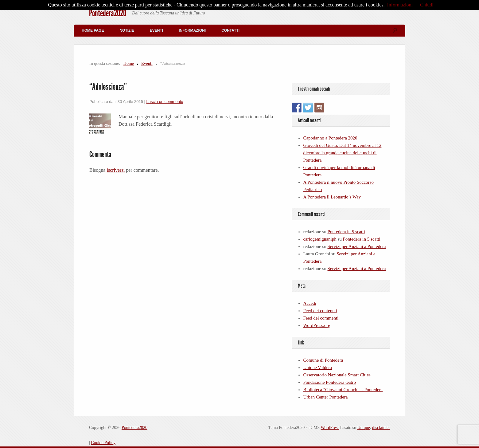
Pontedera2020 (108, 13)
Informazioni (192, 30)
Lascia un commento (165, 102)
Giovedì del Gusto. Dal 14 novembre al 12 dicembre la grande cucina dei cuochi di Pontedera (342, 153)
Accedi (310, 303)
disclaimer (381, 428)
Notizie (127, 30)
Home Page (93, 30)
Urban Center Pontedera (325, 397)
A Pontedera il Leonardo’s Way (332, 197)
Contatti (230, 30)
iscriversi (116, 170)
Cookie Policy (103, 443)
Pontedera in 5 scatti (346, 232)
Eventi (156, 30)
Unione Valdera (317, 367)
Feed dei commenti (321, 318)
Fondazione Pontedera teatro (329, 382)
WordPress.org (317, 325)
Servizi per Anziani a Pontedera (357, 246)
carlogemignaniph (320, 239)
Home (129, 63)
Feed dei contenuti (320, 311)
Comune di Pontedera (323, 360)
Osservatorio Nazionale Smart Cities (337, 375)
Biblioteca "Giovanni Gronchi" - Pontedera (343, 390)
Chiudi (427, 5)
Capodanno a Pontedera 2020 (330, 138)
